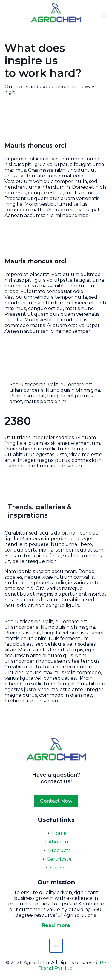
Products (59, 850)
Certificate (59, 859)
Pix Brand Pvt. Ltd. (73, 965)
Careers (59, 868)
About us (59, 842)
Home (59, 833)
